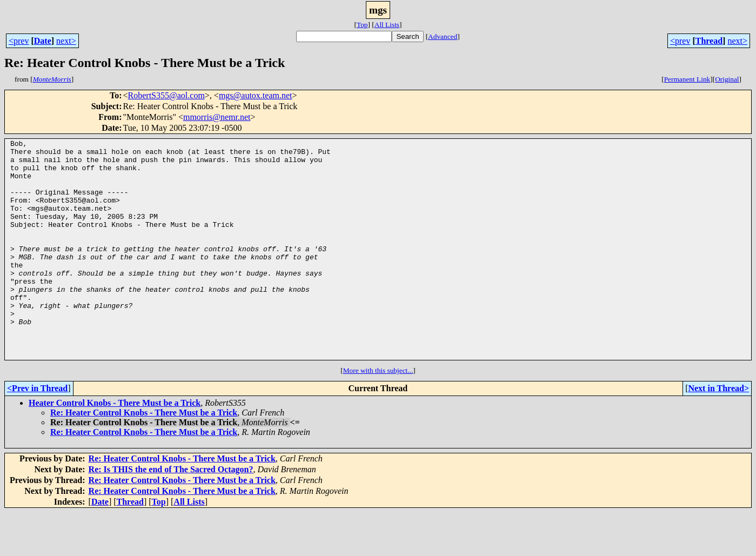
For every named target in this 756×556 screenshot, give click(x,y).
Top (362, 25)
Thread (709, 41)
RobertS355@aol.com (166, 95)
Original (727, 79)
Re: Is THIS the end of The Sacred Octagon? (171, 513)
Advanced (443, 36)
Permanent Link (687, 79)
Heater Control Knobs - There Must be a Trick (115, 447)
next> (66, 41)
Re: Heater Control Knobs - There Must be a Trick (144, 456)
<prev (19, 41)
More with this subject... (378, 414)
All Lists (387, 25)
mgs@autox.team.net (256, 95)
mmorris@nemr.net (217, 117)
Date (43, 41)
